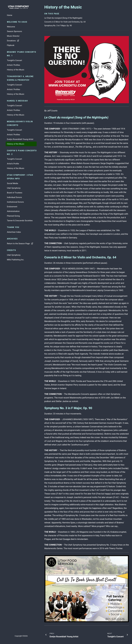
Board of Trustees (15, 193)
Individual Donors (14, 197)
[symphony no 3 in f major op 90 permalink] (43, 408)
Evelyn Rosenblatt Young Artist (20, 139)
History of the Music (16, 70)
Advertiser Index (14, 232)
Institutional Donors (15, 202)
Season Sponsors (15, 31)
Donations (13, 41)
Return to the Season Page (20, 244)
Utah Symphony (14, 188)
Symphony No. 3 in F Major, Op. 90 (58, 26)
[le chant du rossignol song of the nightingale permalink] (43, 117)
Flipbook (11, 45)
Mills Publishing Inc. (16, 260)
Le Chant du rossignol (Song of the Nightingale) (63, 18)
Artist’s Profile (13, 164)
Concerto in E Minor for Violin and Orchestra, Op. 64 (65, 22)
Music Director (13, 36)
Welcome (11, 27)
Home (10, 15)
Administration (13, 211)
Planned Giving (13, 216)
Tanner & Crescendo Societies (20, 221)
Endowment (12, 207)
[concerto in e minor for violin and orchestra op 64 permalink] (43, 257)
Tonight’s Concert (15, 60)
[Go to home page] (21, 7)
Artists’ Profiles (14, 65)
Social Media (13, 183)
